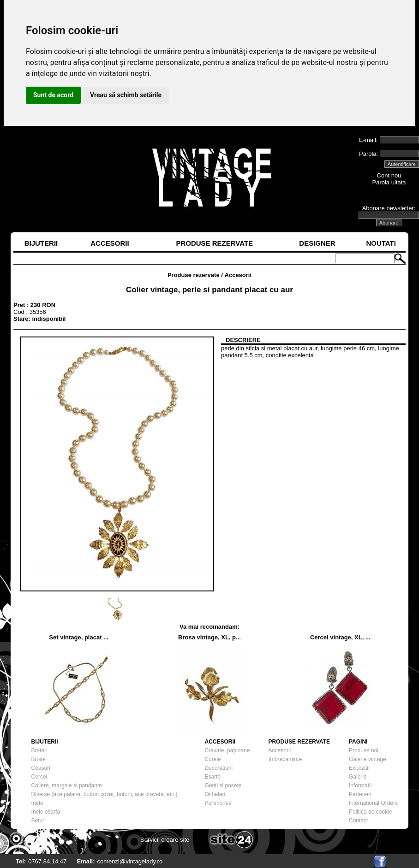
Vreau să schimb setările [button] (126, 95)
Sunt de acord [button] (53, 95)
